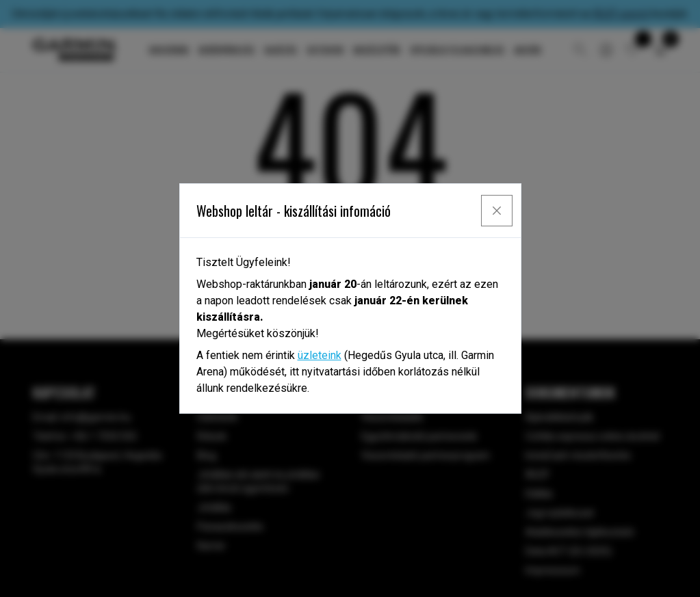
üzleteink (320, 355)
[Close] (497, 211)
